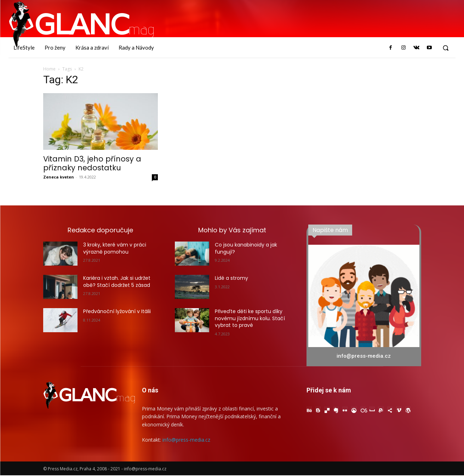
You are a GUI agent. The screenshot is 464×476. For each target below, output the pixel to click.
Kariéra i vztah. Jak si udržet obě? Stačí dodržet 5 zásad (117, 282)
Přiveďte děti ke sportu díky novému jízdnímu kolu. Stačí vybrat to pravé (250, 318)
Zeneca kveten (59, 177)
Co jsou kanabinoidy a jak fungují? (246, 248)
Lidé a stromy (231, 278)
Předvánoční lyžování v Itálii (117, 311)
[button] (446, 48)
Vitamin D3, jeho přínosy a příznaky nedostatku (92, 163)
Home (49, 69)
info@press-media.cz (186, 440)
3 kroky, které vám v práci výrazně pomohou (115, 248)
